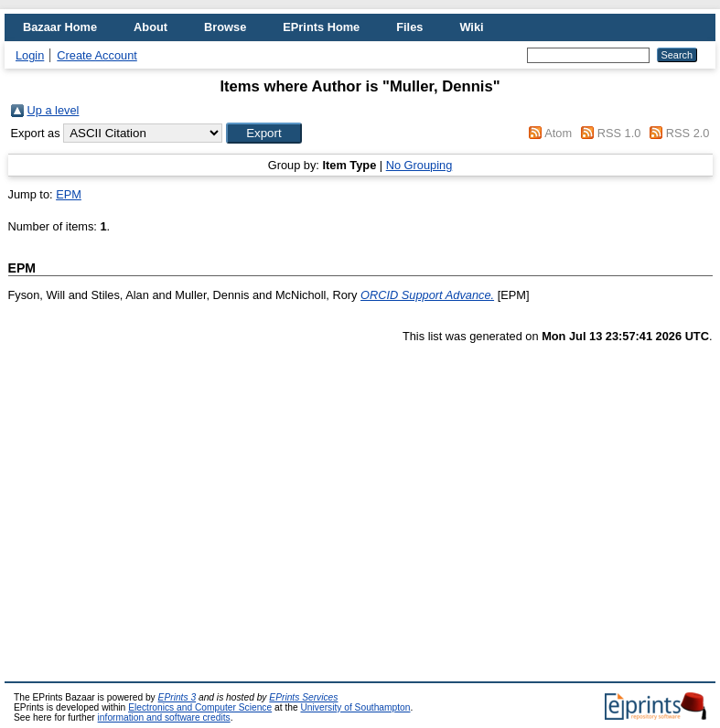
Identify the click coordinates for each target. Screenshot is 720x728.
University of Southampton (355, 707)
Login (30, 55)
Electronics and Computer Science (200, 707)
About (150, 27)
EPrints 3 (177, 697)
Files (409, 27)
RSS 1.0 (619, 133)
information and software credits (164, 717)
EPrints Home (321, 27)
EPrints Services (303, 697)
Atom (558, 133)
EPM (69, 194)
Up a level (54, 110)
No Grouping (419, 165)
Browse (225, 27)
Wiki (471, 27)
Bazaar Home (60, 27)
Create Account (97, 55)
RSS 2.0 (688, 133)
